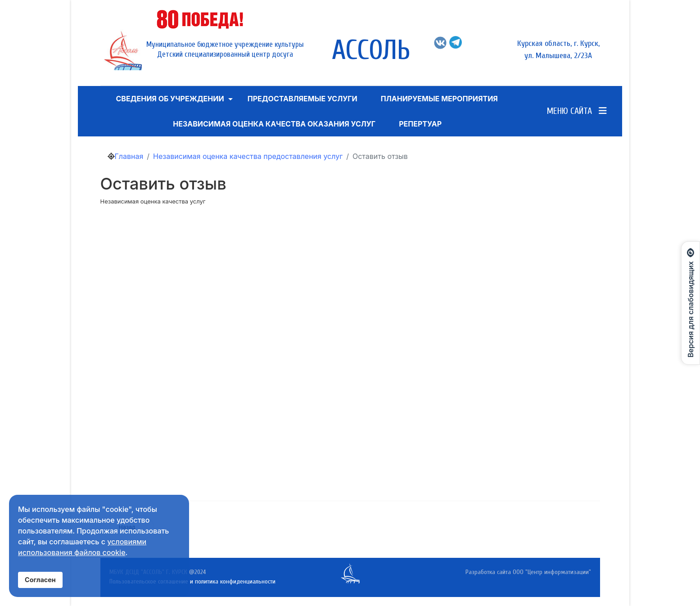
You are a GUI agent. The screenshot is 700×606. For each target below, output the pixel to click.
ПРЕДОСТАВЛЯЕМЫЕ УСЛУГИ (303, 99)
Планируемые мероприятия (439, 99)
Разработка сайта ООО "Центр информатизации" (528, 572)
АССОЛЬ (371, 50)
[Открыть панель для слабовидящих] (691, 303)
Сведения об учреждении (170, 99)
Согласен (40, 580)
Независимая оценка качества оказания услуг (274, 124)
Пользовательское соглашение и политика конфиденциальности (192, 581)
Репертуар (420, 124)
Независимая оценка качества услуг (153, 201)
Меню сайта (577, 111)
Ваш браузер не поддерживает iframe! (364, 348)
